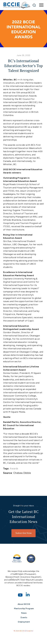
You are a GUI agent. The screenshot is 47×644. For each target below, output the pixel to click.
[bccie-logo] (17, 5)
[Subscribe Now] (23, 533)
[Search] (34, 5)
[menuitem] (40, 5)
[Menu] (40, 5)
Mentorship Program (24, 608)
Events (24, 617)
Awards (14, 469)
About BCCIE (24, 604)
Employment (24, 622)
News (24, 613)
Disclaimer (30, 631)
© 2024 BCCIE (19, 631)
